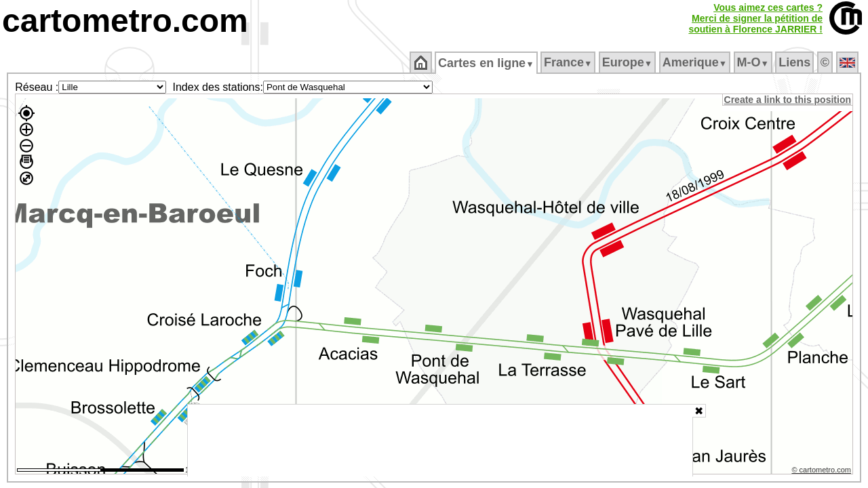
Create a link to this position (788, 100)
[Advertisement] (440, 441)
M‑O (754, 62)
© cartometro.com (823, 472)
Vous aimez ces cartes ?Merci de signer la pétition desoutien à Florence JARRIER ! (755, 18)
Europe (628, 62)
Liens (796, 62)
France (569, 62)
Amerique (695, 62)
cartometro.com (125, 21)
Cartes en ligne (487, 63)
